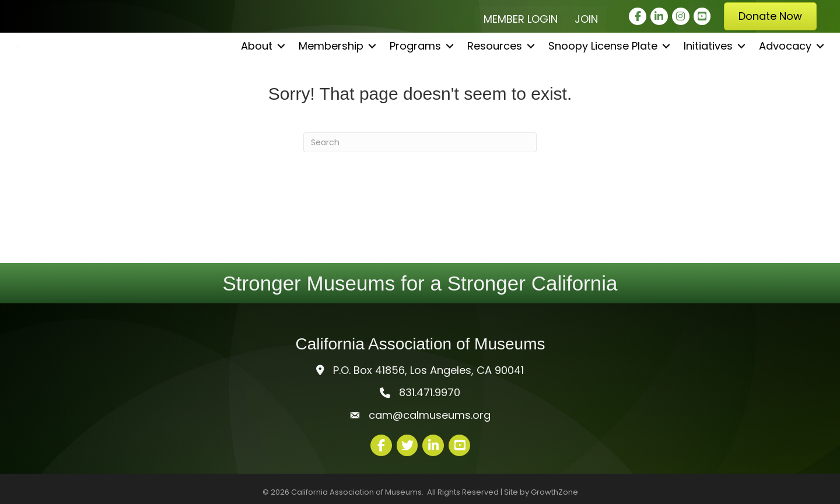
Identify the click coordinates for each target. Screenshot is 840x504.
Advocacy (785, 82)
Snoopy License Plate (603, 82)
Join (586, 19)
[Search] (420, 142)
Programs (415, 82)
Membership (331, 82)
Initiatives (708, 82)
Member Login (521, 19)
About (257, 82)
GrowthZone (554, 492)
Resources (495, 82)
